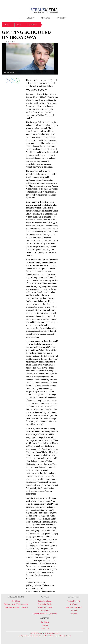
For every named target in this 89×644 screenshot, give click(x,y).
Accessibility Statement (63, 636)
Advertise (45, 18)
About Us (31, 18)
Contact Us (61, 18)
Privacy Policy (49, 636)
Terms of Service (38, 636)
